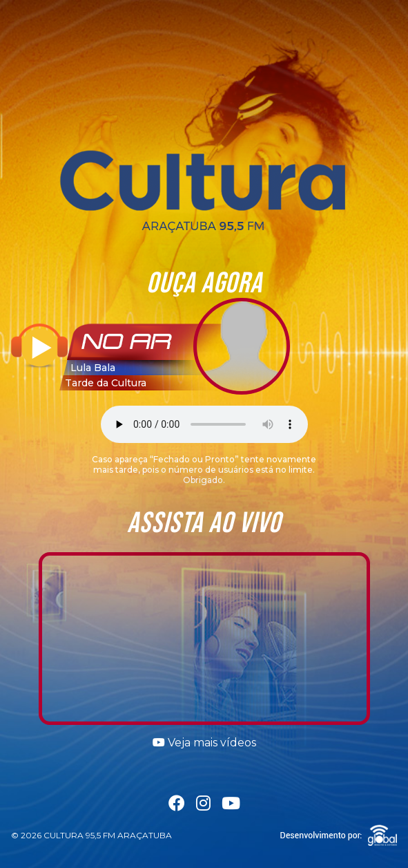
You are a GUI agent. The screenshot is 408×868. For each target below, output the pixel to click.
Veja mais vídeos (204, 743)
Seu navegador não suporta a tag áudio (204, 424)
